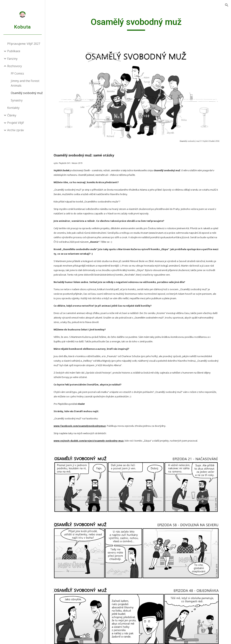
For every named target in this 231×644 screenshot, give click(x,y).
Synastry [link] (17, 100)
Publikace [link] (14, 51)
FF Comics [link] (17, 73)
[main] (138, 24)
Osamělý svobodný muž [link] (27, 93)
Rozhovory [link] (15, 66)
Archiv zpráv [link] (16, 130)
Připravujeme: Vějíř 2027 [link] (24, 44)
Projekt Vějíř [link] (16, 123)
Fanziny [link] (12, 59)
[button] (227, 5)
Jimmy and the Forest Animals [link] (25, 83)
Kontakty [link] (13, 108)
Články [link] (12, 115)
